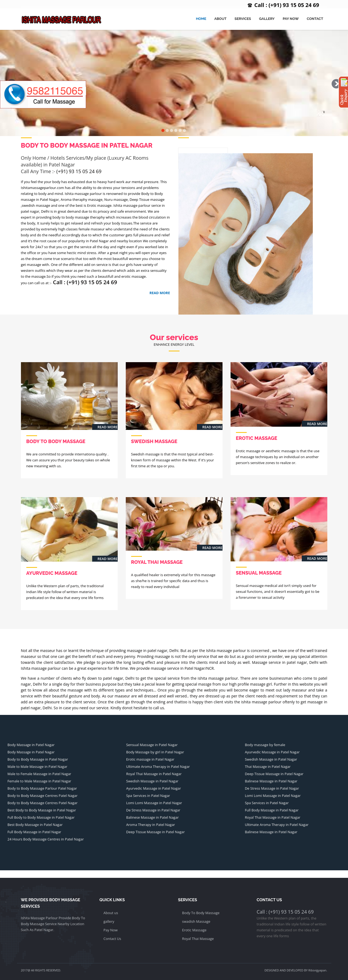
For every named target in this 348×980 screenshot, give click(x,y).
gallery (109, 921)
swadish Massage (196, 921)
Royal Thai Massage (198, 939)
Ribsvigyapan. (318, 970)
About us (111, 913)
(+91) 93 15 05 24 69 (79, 171)
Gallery (267, 19)
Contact (315, 19)
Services (243, 19)
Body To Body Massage (201, 913)
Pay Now (291, 19)
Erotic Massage (194, 930)
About (220, 19)
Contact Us (112, 939)
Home (201, 19)
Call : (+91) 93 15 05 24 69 (287, 5)
